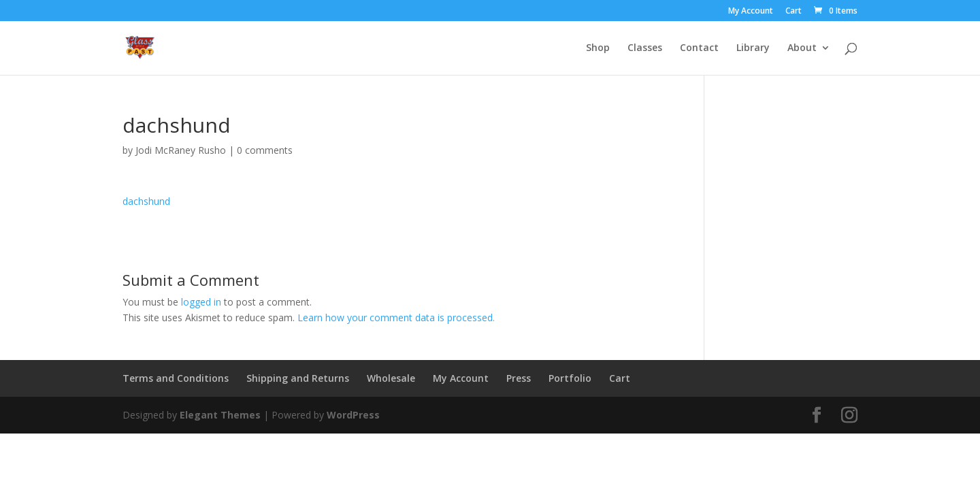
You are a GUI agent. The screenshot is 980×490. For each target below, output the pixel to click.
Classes (645, 48)
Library (753, 48)
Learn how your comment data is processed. (396, 317)
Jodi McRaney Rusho (181, 150)
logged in (201, 302)
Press (519, 378)
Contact (699, 48)
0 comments (265, 150)
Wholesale (391, 378)
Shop (598, 48)
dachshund (146, 201)
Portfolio (570, 378)
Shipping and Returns (298, 378)
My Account (751, 12)
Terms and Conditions (176, 378)
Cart (794, 12)
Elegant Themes (220, 415)
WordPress (353, 415)
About (802, 48)
